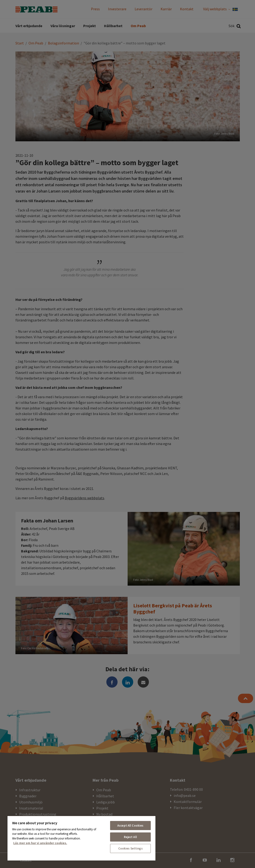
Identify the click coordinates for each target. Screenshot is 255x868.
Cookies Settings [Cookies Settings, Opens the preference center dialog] (130, 848)
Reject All (130, 837)
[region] (81, 838)
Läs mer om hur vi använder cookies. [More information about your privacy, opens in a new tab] (40, 843)
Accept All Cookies (130, 826)
